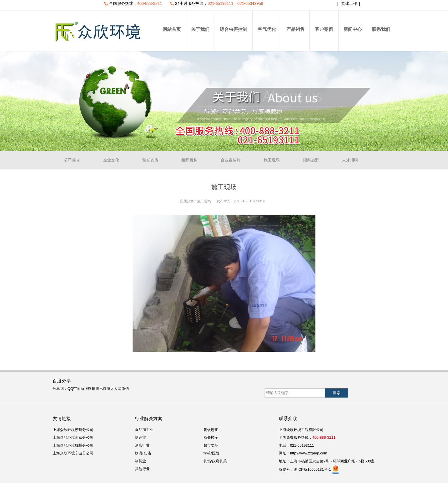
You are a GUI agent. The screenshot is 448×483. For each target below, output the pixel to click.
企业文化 (111, 160)
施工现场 (272, 160)
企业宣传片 (231, 160)
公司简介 (72, 160)
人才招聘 (350, 160)
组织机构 (189, 160)
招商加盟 (311, 160)
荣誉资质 (150, 160)
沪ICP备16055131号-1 (312, 469)
